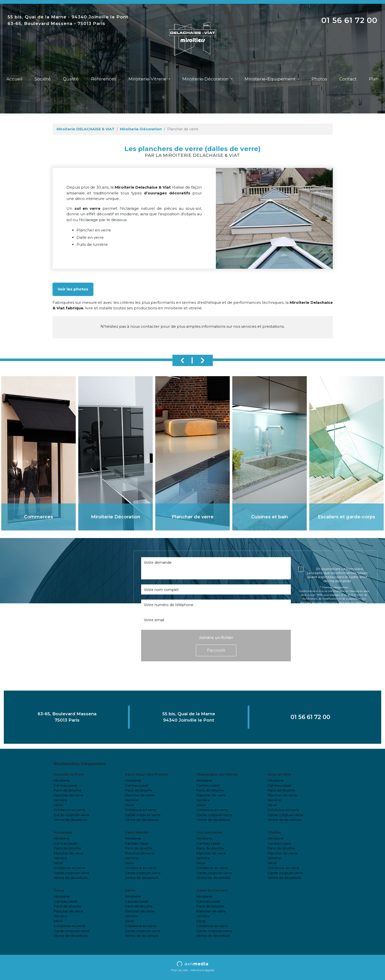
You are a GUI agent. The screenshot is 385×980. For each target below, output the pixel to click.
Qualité (71, 79)
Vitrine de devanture (71, 820)
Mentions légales (202, 970)
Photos (319, 79)
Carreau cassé (66, 785)
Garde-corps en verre (72, 815)
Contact (348, 79)
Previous (183, 360)
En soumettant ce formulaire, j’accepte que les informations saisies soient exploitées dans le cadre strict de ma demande (337, 575)
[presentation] (337, 633)
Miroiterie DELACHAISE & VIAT (86, 129)
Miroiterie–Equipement (271, 79)
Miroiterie (62, 780)
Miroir (58, 805)
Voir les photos (73, 289)
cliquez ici (334, 618)
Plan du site (179, 970)
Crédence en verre (70, 810)
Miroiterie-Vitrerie (148, 79)
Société (43, 79)
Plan (374, 79)
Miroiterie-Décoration (206, 79)
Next (203, 360)
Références (104, 79)
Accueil (14, 79)
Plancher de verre (69, 795)
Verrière (60, 800)
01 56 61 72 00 (349, 20)
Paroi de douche (68, 790)
